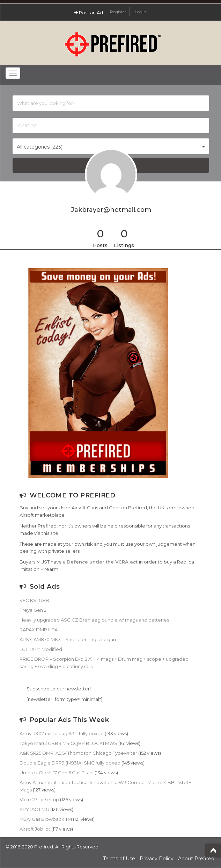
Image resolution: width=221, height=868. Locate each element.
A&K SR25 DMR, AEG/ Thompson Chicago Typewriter (78, 753)
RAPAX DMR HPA (39, 630)
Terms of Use (119, 859)
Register (119, 12)
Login (141, 12)
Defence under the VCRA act (102, 562)
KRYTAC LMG (34, 809)
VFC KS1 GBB (34, 600)
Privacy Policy (157, 859)
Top (213, 851)
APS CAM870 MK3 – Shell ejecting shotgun (68, 639)
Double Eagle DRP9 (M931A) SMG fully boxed (70, 763)
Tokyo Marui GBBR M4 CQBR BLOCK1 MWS (68, 743)
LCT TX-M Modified (41, 649)
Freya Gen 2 (33, 610)
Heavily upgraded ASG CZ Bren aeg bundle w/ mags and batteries (94, 620)
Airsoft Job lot (35, 829)
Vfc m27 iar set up (39, 799)
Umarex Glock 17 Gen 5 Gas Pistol (57, 773)
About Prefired (196, 859)
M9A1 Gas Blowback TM (46, 819)
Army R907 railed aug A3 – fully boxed (62, 733)
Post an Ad (89, 13)
